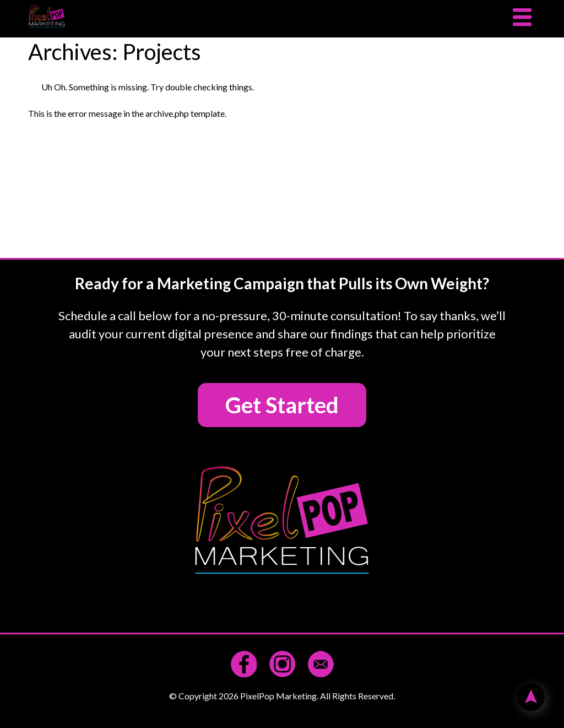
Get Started (282, 405)
